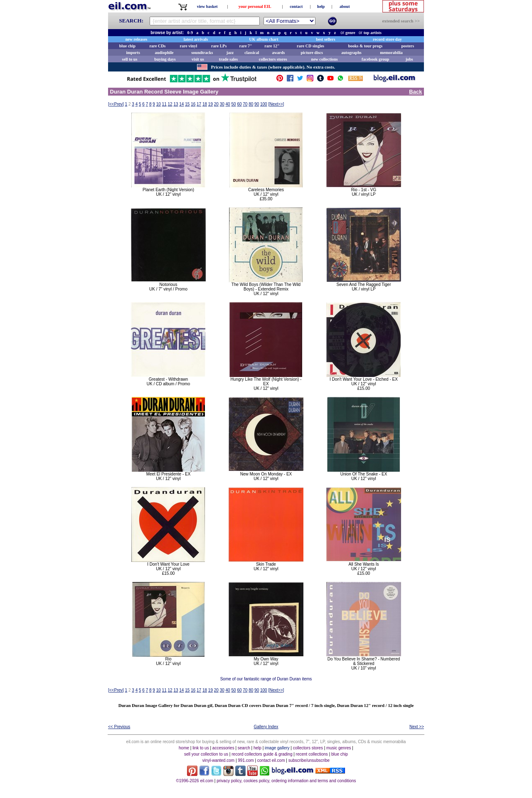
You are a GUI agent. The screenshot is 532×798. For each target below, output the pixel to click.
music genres (339, 748)
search (244, 748)
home (184, 748)
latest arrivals (196, 39)
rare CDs (157, 46)
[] (116, 104)
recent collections (312, 754)
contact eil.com (271, 760)
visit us (198, 59)
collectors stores (273, 59)
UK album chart (264, 39)
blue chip (127, 46)
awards (278, 53)
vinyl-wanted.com (218, 760)
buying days (165, 59)
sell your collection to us (206, 754)
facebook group (375, 59)
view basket (207, 6)
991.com (246, 760)
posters (408, 46)
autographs (351, 53)
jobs (409, 59)
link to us (201, 748)
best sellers (325, 39)
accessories (223, 748)
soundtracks (202, 53)
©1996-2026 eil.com (195, 781)
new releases (137, 39)
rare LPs (219, 46)
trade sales (228, 59)
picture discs (312, 53)
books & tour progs (365, 46)
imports (133, 53)
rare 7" (245, 46)
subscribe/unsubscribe (309, 760)
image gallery (277, 748)
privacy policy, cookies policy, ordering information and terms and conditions (286, 781)
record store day (387, 39)
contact (296, 6)
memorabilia (391, 53)
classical (252, 53)
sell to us (130, 59)
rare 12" (272, 46)
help (321, 6)
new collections (325, 59)
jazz (230, 53)
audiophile (164, 53)
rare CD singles (310, 46)
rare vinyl (189, 46)
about (345, 6)
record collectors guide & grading (262, 754)
